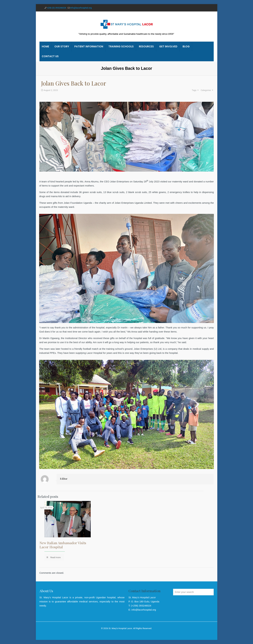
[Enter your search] (193, 592)
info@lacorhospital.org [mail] (81, 8)
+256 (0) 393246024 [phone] (56, 8)
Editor (64, 479)
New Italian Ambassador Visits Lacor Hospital (63, 545)
